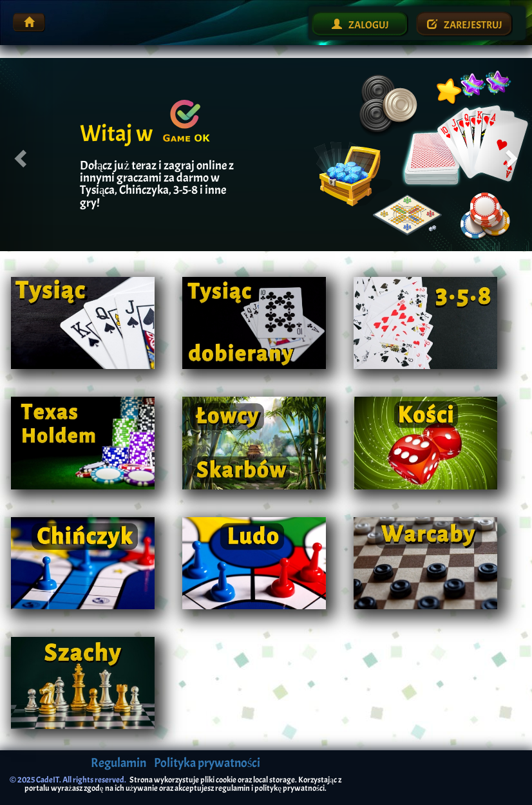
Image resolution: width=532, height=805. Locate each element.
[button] (27, 155)
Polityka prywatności (207, 763)
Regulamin (119, 763)
